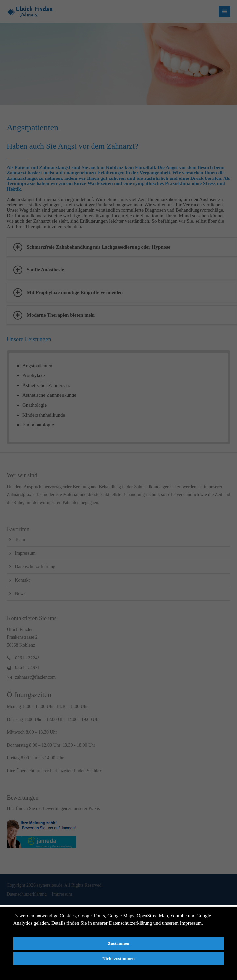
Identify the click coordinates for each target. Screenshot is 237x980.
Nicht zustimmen (118, 958)
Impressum (191, 923)
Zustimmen (118, 943)
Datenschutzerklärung (130, 923)
